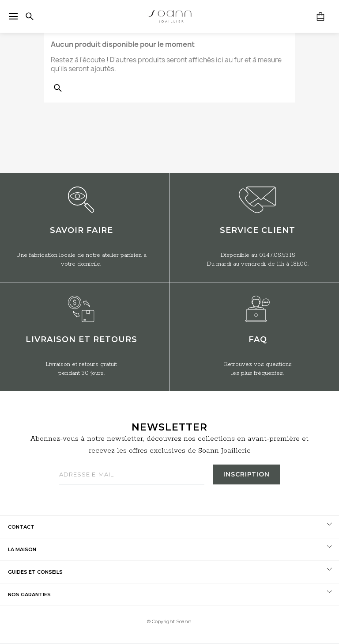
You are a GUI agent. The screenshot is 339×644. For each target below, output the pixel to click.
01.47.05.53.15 (277, 255)
